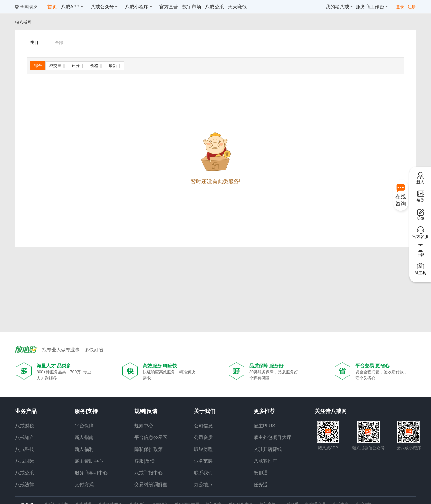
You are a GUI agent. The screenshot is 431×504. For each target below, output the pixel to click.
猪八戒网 (23, 22)
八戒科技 (25, 449)
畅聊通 (261, 473)
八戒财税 (25, 426)
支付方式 (84, 484)
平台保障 (84, 426)
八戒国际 (25, 461)
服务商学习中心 (91, 473)
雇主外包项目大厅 (272, 437)
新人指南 (84, 437)
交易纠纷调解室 (151, 484)
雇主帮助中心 (89, 461)
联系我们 (203, 473)
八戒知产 (25, 437)
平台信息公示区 (151, 437)
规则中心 (144, 426)
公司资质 (203, 437)
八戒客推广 (265, 461)
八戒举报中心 (148, 473)
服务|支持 (86, 411)
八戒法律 (25, 484)
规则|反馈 (146, 411)
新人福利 (84, 449)
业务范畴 (203, 461)
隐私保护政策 (148, 449)
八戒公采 (25, 473)
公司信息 (203, 426)
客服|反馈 (144, 461)
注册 (412, 7)
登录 (400, 7)
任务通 (261, 484)
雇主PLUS (264, 426)
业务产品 (26, 411)
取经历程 (203, 449)
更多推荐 (264, 411)
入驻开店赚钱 (268, 449)
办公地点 (203, 484)
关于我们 (205, 411)
